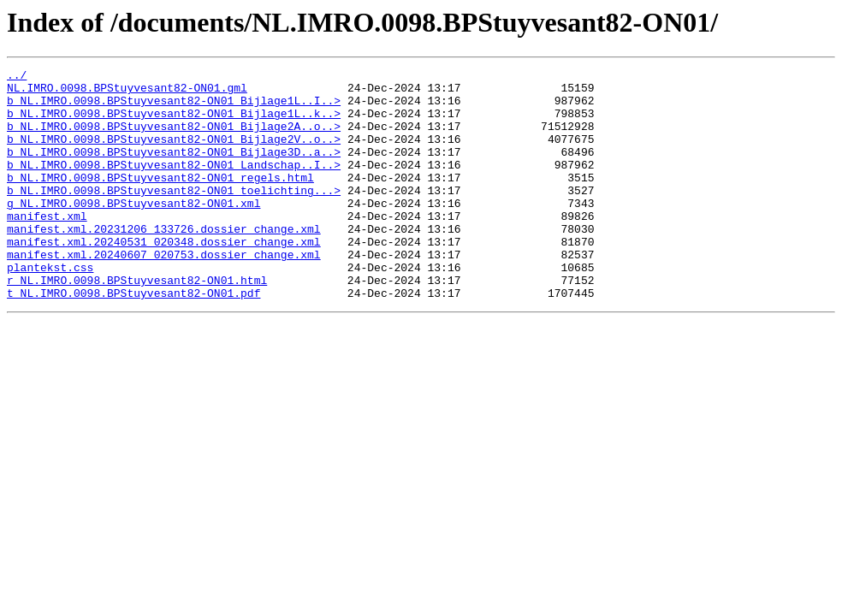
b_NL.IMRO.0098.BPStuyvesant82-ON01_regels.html (160, 200)
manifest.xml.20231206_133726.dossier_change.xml (164, 262)
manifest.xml (47, 246)
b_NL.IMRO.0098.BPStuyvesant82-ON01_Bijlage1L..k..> (174, 123)
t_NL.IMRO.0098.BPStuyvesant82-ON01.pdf (133, 339)
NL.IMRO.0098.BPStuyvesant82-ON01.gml (127, 92)
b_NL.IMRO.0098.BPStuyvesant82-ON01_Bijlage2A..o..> (174, 139)
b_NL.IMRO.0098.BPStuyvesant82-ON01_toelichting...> (174, 216)
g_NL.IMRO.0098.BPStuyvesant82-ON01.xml (133, 231)
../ (17, 77)
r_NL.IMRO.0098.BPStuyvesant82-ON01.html (137, 323)
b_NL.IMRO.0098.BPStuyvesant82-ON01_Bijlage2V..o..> (174, 154)
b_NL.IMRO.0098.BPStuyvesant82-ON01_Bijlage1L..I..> (174, 108)
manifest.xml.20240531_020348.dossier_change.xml (164, 277)
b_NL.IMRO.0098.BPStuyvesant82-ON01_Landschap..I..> (174, 185)
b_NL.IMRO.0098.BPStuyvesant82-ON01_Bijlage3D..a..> (174, 169)
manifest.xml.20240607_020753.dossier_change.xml (164, 293)
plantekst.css (50, 308)
